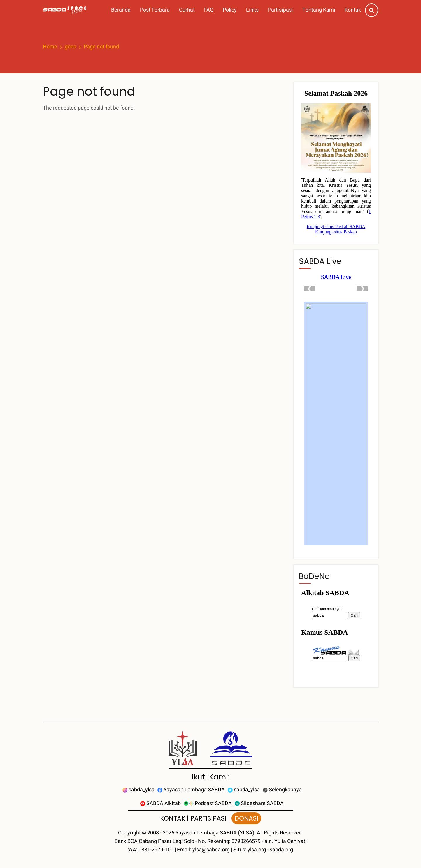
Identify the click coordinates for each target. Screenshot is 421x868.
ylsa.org (257, 850)
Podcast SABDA (208, 803)
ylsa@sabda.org (211, 850)
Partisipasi (280, 10)
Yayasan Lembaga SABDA (191, 790)
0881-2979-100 (156, 850)
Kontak (353, 10)
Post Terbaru (155, 10)
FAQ (209, 10)
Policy (230, 10)
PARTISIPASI (208, 818)
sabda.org (281, 850)
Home (50, 47)
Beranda (121, 10)
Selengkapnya (282, 790)
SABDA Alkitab (160, 803)
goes (70, 47)
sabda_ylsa (138, 790)
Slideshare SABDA (259, 803)
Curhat (187, 10)
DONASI (246, 818)
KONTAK (173, 818)
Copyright (129, 833)
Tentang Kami (319, 10)
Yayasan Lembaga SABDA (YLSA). (216, 833)
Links (252, 10)
